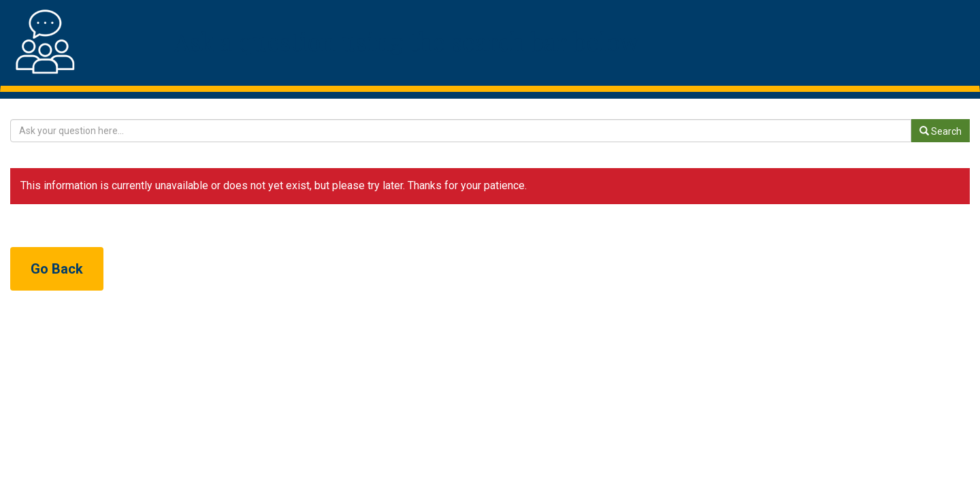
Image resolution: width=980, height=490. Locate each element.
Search (941, 131)
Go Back (57, 269)
